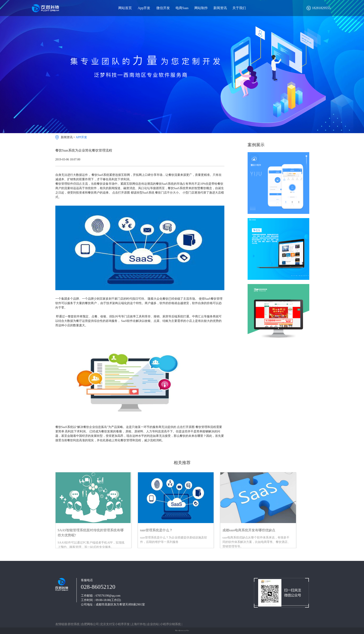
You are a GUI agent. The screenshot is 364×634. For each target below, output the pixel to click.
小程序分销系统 (171, 624)
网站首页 (125, 8)
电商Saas (182, 8)
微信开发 (163, 8)
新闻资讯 (220, 8)
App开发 (144, 8)
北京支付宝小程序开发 (115, 624)
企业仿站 (153, 624)
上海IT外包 (139, 624)
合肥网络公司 (90, 624)
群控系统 (74, 624)
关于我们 (239, 8)
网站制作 (201, 8)
